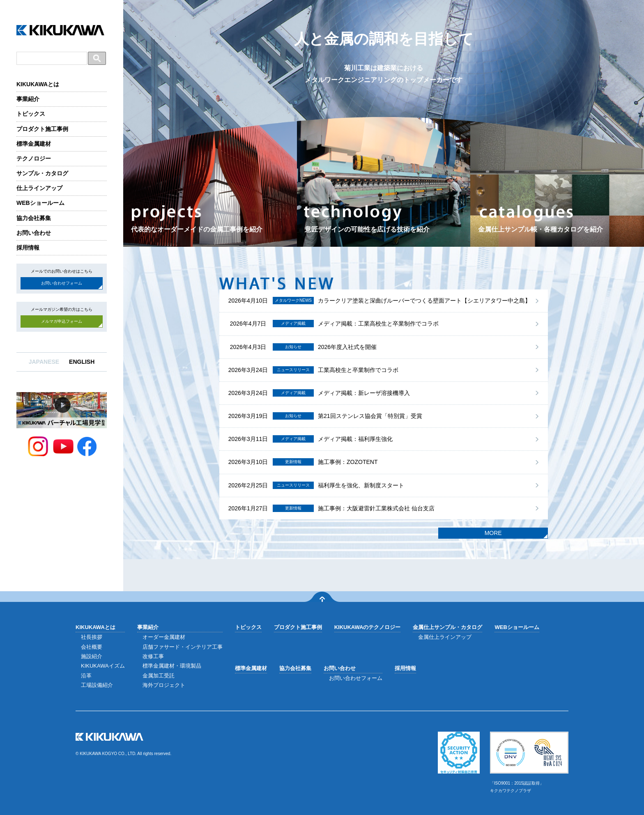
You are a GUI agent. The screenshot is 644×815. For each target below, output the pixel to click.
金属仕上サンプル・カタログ (447, 627)
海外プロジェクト (164, 685)
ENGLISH (82, 362)
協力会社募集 (34, 218)
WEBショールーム (40, 203)
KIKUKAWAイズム (103, 666)
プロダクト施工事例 (42, 129)
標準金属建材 (34, 144)
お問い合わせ (34, 233)
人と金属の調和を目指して (384, 58)
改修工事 (153, 656)
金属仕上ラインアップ (445, 637)
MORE (493, 533)
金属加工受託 (159, 676)
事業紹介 (28, 99)
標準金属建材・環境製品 (172, 666)
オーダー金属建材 (164, 637)
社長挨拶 (92, 637)
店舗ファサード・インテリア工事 (183, 647)
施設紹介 (92, 656)
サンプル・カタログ (42, 173)
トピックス (31, 114)
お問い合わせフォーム (62, 283)
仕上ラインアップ (39, 188)
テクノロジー (34, 158)
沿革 (86, 676)
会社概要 (92, 647)
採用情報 (28, 248)
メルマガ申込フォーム (62, 321)
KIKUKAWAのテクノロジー (368, 627)
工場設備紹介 (97, 685)
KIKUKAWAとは (38, 84)
